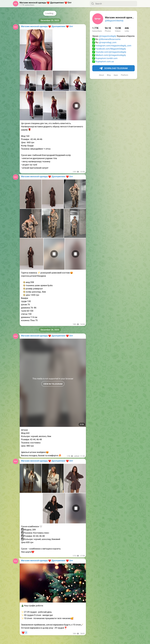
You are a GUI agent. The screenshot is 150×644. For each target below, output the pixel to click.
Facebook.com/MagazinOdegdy (111, 49)
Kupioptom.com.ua (105, 61)
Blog (109, 75)
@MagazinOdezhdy (114, 21)
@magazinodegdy (108, 36)
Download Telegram (113, 68)
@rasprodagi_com (108, 42)
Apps (116, 75)
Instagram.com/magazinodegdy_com (113, 46)
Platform (125, 75)
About (101, 75)
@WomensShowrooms (110, 39)
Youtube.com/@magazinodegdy (111, 52)
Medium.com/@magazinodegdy (111, 55)
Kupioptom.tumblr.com (107, 58)
